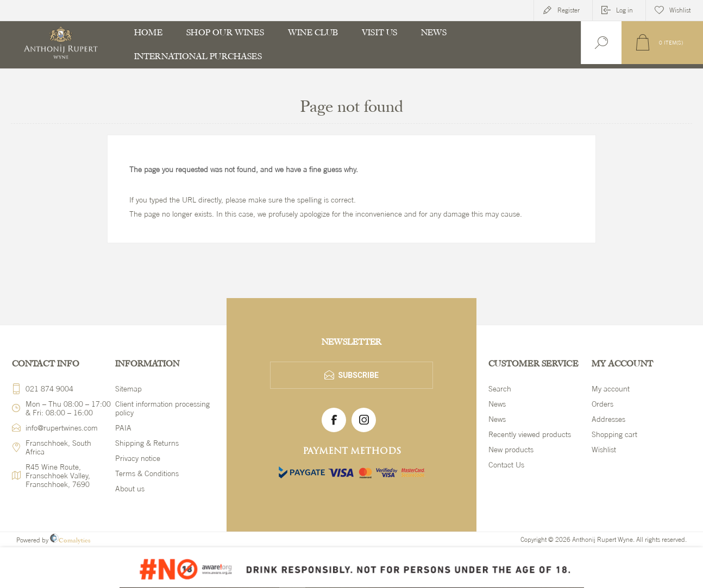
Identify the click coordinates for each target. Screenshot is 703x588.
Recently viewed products (530, 434)
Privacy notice (138, 458)
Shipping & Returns (147, 443)
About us (130, 489)
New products (511, 450)
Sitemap (128, 389)
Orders (602, 404)
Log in (624, 10)
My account (611, 389)
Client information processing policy (162, 408)
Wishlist (604, 450)
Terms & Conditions (147, 473)
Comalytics (70, 540)
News (497, 404)
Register (569, 10)
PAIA (123, 428)
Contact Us (506, 465)
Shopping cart (614, 434)
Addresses (608, 419)
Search (500, 389)
